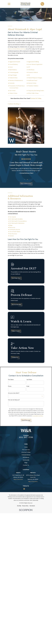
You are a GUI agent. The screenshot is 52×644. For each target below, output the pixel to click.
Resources (12, 227)
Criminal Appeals (14, 72)
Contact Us (26, 17)
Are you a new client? (14, 393)
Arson (11, 67)
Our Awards (13, 217)
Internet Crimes (32, 83)
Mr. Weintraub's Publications (17, 223)
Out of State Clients (15, 232)
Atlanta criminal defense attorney (17, 49)
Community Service (15, 230)
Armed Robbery (14, 64)
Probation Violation (33, 86)
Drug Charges (13, 75)
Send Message (26, 420)
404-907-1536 (26, 437)
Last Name (29, 379)
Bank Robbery (13, 70)
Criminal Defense (26, 455)
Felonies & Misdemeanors (16, 80)
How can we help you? (14, 400)
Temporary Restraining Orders (36, 91)
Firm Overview (26, 450)
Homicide (12, 83)
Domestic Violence (33, 72)
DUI (29, 75)
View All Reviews (26, 184)
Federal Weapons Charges (35, 78)
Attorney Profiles (26, 452)
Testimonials (26, 460)
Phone (10, 386)
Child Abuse (31, 70)
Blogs (11, 225)
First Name (11, 379)
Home (26, 447)
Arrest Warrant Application (35, 64)
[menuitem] (19, 506)
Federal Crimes (13, 78)
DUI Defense (26, 457)
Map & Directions (18, 479)
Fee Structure (13, 234)
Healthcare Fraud (33, 80)
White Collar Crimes (33, 93)
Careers (12, 236)
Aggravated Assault (15, 62)
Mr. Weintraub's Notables (16, 219)
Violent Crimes (13, 93)
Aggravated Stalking (33, 62)
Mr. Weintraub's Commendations (18, 221)
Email (28, 386)
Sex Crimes (12, 91)
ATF (29, 67)
